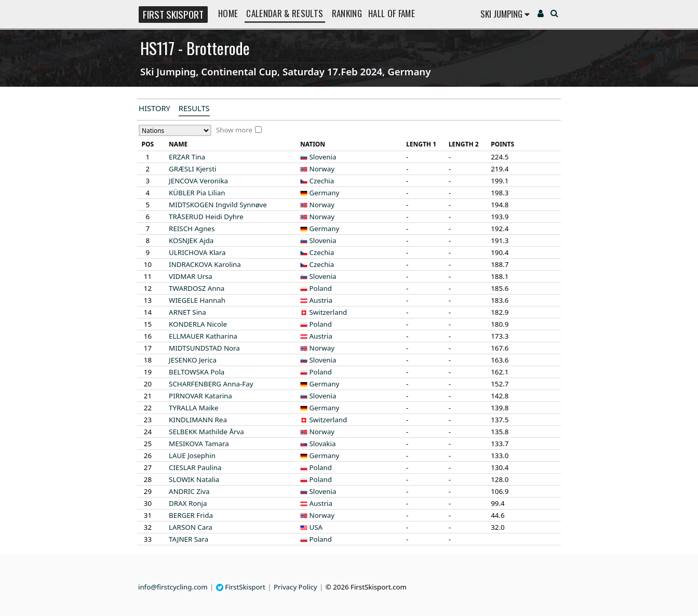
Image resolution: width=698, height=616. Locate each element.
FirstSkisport (241, 587)
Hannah (197, 300)
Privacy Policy (296, 587)
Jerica (193, 360)
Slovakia (323, 444)
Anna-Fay (211, 384)
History (155, 108)
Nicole (198, 324)
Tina (187, 157)
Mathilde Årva (206, 432)
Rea (198, 420)
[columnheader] (148, 144)
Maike (193, 408)
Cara (191, 527)
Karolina (205, 264)
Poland (321, 288)
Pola (197, 372)
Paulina (195, 467)
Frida (191, 515)
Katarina (200, 396)
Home (228, 13)
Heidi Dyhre (206, 217)
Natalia (194, 479)
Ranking (347, 13)
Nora (204, 348)
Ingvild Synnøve (218, 205)
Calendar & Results (285, 13)
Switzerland (328, 312)
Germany (325, 193)
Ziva (189, 491)
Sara (189, 539)
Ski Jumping (505, 14)
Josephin (192, 456)
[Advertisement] (71, 258)
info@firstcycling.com (173, 587)
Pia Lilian (197, 193)
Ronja (188, 503)
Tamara (199, 444)
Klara (197, 252)
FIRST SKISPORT (173, 14)
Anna (197, 288)
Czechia (322, 181)
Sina (187, 312)
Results (194, 108)
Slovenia (323, 157)
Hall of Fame (392, 13)
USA (316, 527)
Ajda (191, 240)
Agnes (192, 229)
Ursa (191, 276)
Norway (322, 169)
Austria (321, 300)
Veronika (198, 181)
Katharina (203, 336)
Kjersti (192, 169)
